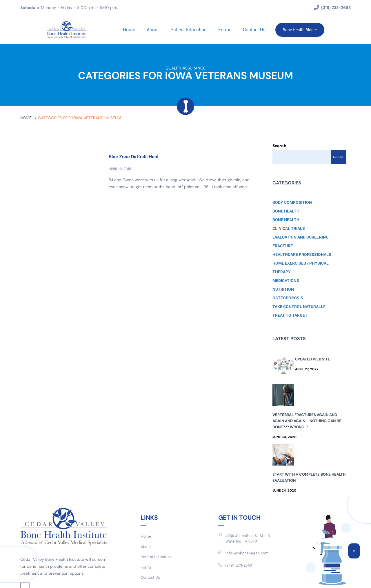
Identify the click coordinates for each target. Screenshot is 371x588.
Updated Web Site (313, 359)
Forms (225, 30)
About (153, 30)
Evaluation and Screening (301, 237)
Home (129, 30)
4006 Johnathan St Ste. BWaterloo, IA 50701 (248, 538)
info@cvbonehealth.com (247, 553)
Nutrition (283, 289)
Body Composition (292, 202)
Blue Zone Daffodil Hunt (134, 157)
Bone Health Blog (300, 30)
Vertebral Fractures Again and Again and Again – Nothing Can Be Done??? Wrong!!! (307, 421)
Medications (286, 281)
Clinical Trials (289, 228)
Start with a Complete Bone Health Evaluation (309, 477)
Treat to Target (290, 315)
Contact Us (254, 30)
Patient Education (189, 30)
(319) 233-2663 (239, 565)
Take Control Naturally (299, 307)
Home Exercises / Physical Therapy (301, 268)
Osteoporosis (288, 298)
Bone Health (286, 211)
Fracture (283, 246)
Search (279, 146)
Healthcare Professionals (302, 254)
